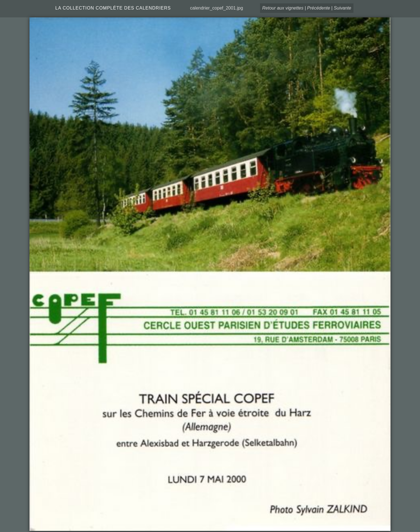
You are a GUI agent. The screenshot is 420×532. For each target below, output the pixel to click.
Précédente (319, 8)
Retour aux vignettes (283, 8)
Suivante (343, 8)
